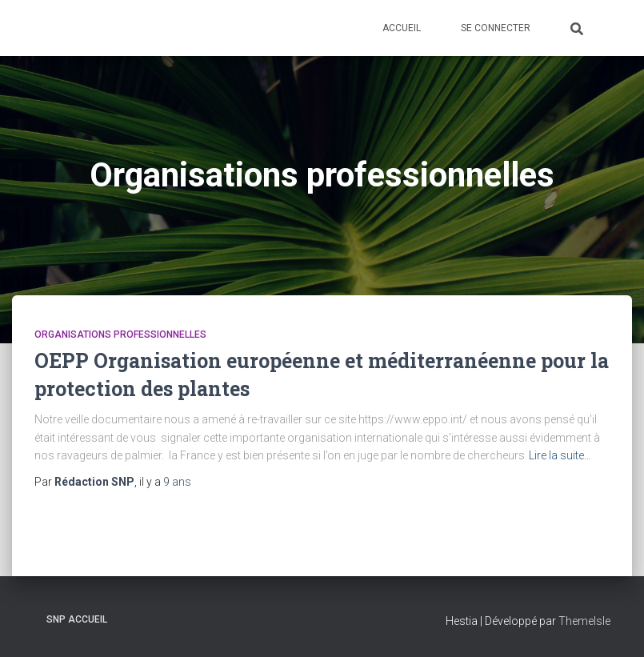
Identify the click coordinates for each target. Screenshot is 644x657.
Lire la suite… (560, 455)
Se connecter (496, 28)
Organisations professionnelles (120, 335)
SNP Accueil (77, 619)
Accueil (402, 28)
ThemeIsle (584, 621)
